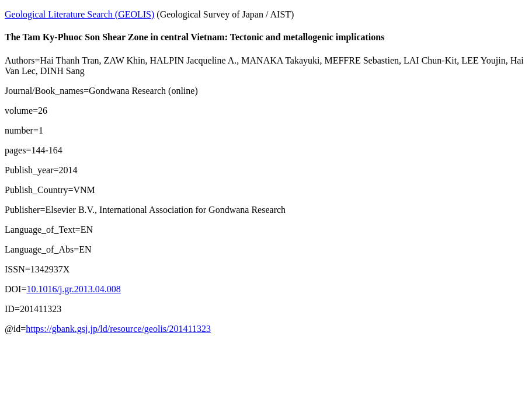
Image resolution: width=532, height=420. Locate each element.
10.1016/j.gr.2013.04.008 (73, 289)
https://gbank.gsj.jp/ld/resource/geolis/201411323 (118, 329)
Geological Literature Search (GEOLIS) (79, 14)
